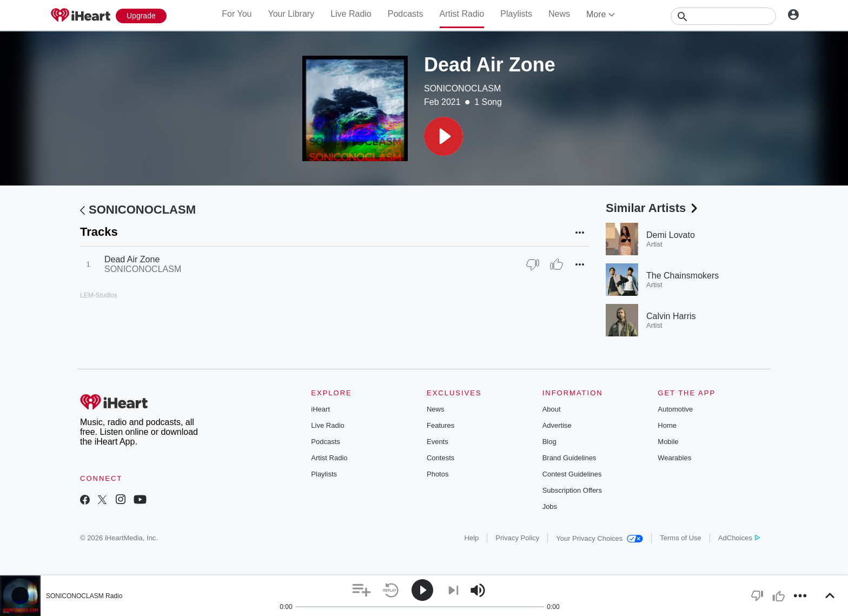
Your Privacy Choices (599, 538)
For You (237, 14)
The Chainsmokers (683, 276)
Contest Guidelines (572, 474)
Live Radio (351, 14)
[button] (443, 136)
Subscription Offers (572, 490)
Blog (549, 442)
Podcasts (406, 14)
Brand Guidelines (569, 458)
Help (472, 538)
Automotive (675, 409)
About (552, 409)
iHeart (320, 409)
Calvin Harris (671, 316)
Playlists (516, 14)
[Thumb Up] (556, 264)
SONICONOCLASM (462, 88)
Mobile (668, 442)
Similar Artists (653, 208)
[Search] (723, 16)
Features (440, 425)
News (559, 14)
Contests (440, 458)
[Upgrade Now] (141, 16)
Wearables (674, 458)
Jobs (550, 506)
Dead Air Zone (132, 259)
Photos (438, 474)
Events (438, 442)
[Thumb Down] (533, 264)
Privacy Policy (517, 538)
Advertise (557, 425)
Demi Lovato (671, 235)
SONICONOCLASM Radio (84, 596)
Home (667, 425)
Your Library (291, 14)
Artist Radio (462, 14)
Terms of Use (681, 538)
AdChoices (739, 538)
